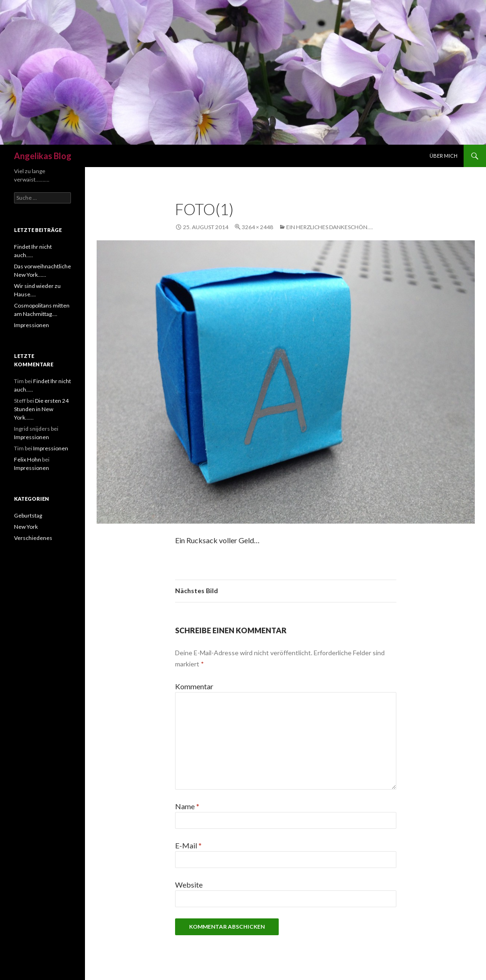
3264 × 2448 (257, 227)
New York (26, 527)
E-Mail (188, 845)
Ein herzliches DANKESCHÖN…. (330, 227)
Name (187, 806)
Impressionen (32, 325)
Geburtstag (28, 515)
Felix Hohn (28, 459)
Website (189, 885)
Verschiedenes (33, 538)
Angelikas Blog (43, 156)
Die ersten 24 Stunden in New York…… (41, 409)
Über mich (444, 156)
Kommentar (194, 686)
